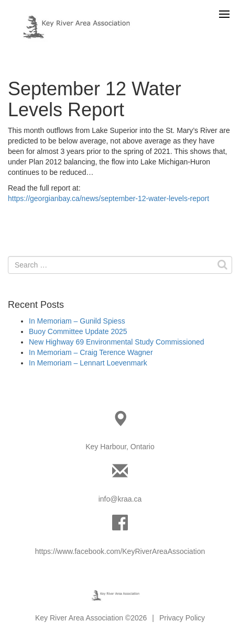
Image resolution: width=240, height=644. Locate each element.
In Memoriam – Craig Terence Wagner (91, 352)
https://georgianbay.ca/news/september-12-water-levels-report (108, 198)
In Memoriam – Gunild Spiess (77, 321)
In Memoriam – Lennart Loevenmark (88, 363)
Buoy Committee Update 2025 (78, 331)
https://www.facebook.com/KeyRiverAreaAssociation (120, 551)
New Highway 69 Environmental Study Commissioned (117, 342)
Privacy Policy (182, 618)
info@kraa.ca (120, 499)
